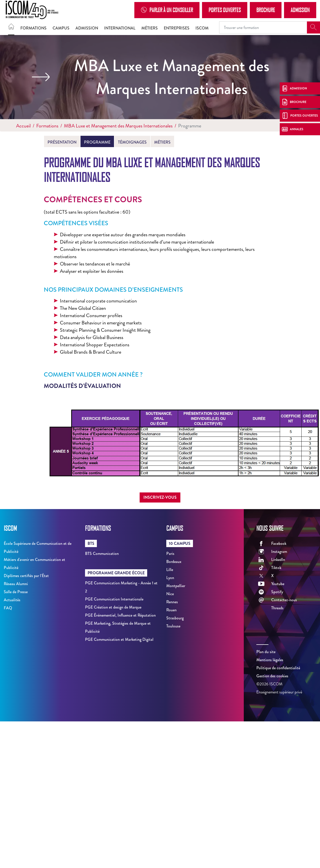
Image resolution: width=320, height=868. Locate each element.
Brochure (266, 10)
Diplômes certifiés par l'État (26, 576)
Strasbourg (175, 618)
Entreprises (177, 28)
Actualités (12, 600)
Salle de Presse (16, 592)
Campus (61, 28)
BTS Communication (102, 554)
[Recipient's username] (263, 27)
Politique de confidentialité (278, 668)
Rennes (172, 602)
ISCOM (202, 28)
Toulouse (173, 626)
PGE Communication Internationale (114, 599)
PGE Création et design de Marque (113, 607)
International (120, 28)
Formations (33, 28)
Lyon (170, 578)
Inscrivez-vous (160, 497)
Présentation (62, 142)
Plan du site (266, 652)
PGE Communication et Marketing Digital (119, 639)
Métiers (150, 28)
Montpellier (176, 586)
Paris (170, 554)
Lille (170, 570)
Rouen (171, 610)
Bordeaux (174, 562)
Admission (300, 10)
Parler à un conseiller (167, 10)
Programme (97, 142)
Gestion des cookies (272, 676)
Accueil (23, 126)
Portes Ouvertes (225, 10)
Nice (170, 594)
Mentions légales (270, 660)
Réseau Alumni (16, 584)
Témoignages (132, 142)
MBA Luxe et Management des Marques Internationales (118, 126)
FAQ (8, 608)
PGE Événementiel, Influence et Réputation (120, 615)
